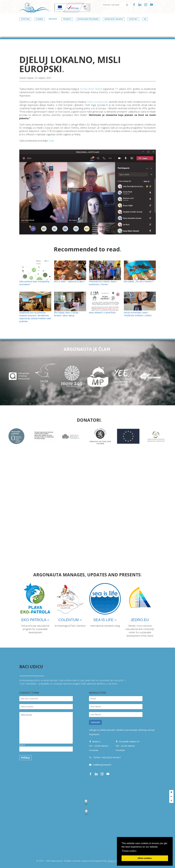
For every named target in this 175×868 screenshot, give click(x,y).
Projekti (67, 19)
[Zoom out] (171, 796)
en (145, 19)
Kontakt (133, 19)
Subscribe (95, 722)
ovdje (51, 141)
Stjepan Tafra (114, 861)
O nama (39, 19)
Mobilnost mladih (114, 19)
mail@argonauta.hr (102, 765)
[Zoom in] (171, 792)
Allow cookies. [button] (145, 858)
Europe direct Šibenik (91, 89)
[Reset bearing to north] (171, 801)
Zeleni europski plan (97, 102)
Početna (25, 19)
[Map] (87, 823)
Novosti (53, 19)
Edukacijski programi (88, 19)
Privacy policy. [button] (129, 851)
